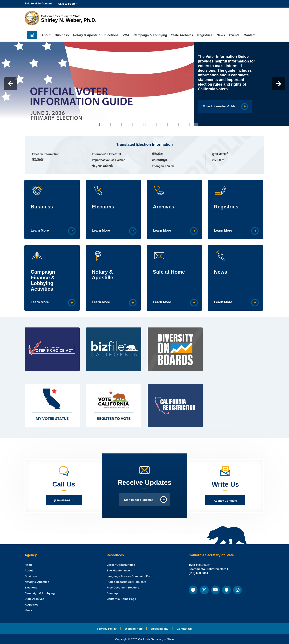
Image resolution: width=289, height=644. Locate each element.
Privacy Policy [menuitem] (107, 629)
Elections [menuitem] (112, 35)
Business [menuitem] (62, 35)
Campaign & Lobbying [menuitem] (150, 35)
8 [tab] (172, 124)
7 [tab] (161, 124)
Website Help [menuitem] (134, 629)
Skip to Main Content (38, 3)
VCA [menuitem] (126, 35)
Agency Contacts (225, 501)
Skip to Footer (67, 4)
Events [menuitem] (234, 35)
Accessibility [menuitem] (160, 629)
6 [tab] (150, 124)
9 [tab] (183, 124)
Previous (11, 84)
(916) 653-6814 (64, 500)
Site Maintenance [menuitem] (118, 570)
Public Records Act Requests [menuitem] (126, 582)
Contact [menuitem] (250, 35)
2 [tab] (106, 124)
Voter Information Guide (219, 106)
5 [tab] (139, 124)
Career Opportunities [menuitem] (121, 565)
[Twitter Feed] (237, 335)
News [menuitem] (221, 35)
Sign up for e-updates (139, 500)
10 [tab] (194, 124)
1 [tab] (95, 124)
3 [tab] (117, 124)
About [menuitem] (46, 35)
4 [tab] (128, 124)
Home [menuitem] (32, 35)
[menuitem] (29, 565)
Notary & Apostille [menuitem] (87, 35)
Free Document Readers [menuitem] (123, 588)
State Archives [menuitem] (182, 35)
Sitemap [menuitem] (112, 593)
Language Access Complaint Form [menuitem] (130, 576)
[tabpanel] (144, 84)
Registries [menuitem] (205, 35)
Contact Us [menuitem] (184, 629)
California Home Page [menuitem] (121, 599)
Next (278, 84)
